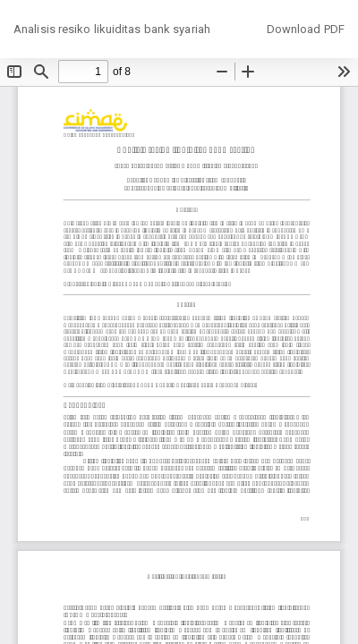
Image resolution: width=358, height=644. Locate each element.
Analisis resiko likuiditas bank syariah (112, 29)
